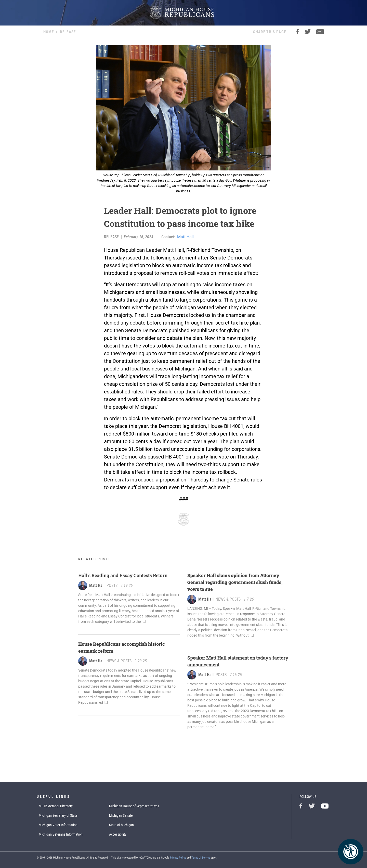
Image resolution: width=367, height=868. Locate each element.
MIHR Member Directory (56, 806)
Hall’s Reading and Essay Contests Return (123, 575)
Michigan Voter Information (58, 825)
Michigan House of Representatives (134, 806)
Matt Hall (185, 237)
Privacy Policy (178, 858)
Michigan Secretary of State (58, 815)
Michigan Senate (121, 815)
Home (49, 32)
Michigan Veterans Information (61, 834)
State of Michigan (121, 825)
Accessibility (118, 834)
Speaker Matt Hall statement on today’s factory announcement (238, 661)
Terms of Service (201, 858)
